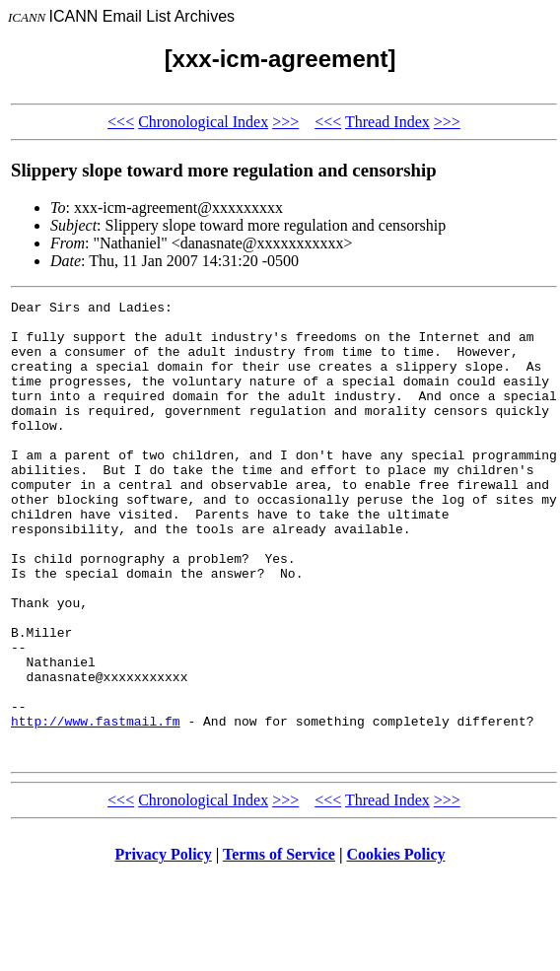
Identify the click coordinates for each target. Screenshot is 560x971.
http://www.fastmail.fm (96, 806)
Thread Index (387, 122)
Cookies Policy (396, 946)
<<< (121, 122)
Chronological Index (203, 122)
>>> (285, 122)
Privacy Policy (164, 946)
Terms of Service (279, 946)
